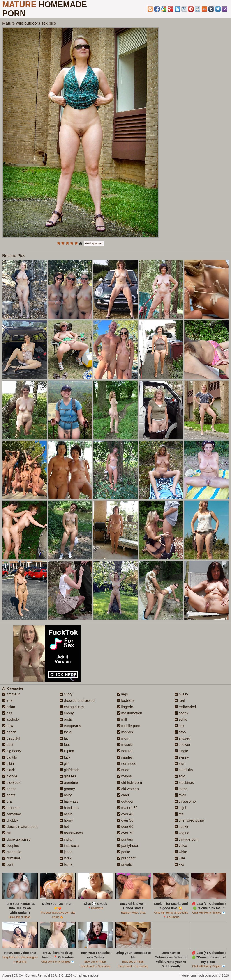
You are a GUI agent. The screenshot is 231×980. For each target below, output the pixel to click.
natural (125, 751)
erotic (66, 719)
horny (66, 820)
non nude (127, 764)
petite (124, 852)
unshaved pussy (190, 820)
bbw (8, 726)
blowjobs (11, 783)
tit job (181, 808)
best (8, 745)
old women (128, 789)
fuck (65, 757)
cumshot (11, 858)
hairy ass (69, 801)
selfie (181, 719)
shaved (182, 738)
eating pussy (72, 707)
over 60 (125, 827)
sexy (180, 732)
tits (179, 814)
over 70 (125, 833)
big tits (10, 757)
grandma (69, 783)
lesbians (126, 701)
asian (9, 707)
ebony (67, 713)
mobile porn (129, 726)
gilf (64, 764)
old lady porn (129, 783)
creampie (12, 852)
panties (125, 839)
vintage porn (187, 839)
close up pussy (16, 839)
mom (123, 738)
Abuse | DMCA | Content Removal (26, 975)
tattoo (181, 789)
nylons (124, 776)
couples (11, 846)
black (9, 770)
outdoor (125, 801)
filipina (67, 751)
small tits (184, 770)
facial (66, 732)
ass (7, 713)
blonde (10, 776)
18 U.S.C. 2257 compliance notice (75, 975)
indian (67, 839)
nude (123, 770)
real (180, 701)
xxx (179, 865)
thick (180, 795)
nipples (125, 757)
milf (122, 719)
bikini (8, 764)
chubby (10, 820)
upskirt (182, 827)
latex (66, 858)
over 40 (125, 814)
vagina (182, 833)
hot (64, 827)
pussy (181, 694)
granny (67, 789)
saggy (181, 713)
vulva (181, 846)
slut (179, 764)
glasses (68, 776)
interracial (70, 846)
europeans (70, 726)
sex (179, 726)
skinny (182, 757)
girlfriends (70, 770)
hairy (66, 795)
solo (180, 776)
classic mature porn (20, 827)
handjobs (69, 808)
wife (180, 858)
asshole (11, 719)
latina (66, 865)
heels (66, 814)
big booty (12, 751)
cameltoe (12, 814)
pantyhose (127, 846)
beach (9, 732)
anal (8, 701)
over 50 (125, 820)
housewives (71, 833)
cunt (8, 865)
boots (9, 795)
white (181, 852)
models (125, 732)
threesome (185, 801)
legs (122, 694)
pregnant (126, 858)
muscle (125, 745)
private (125, 865)
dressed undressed (77, 701)
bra (7, 801)
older (123, 795)
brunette (11, 808)
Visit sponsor (94, 243)
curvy (66, 694)
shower (182, 745)
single (181, 751)
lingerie (125, 707)
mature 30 (127, 808)
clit (7, 833)
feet (65, 745)
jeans (66, 852)
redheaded (185, 707)
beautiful (11, 738)
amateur (11, 694)
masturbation (130, 713)
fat (64, 738)
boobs (9, 789)
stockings (184, 783)
